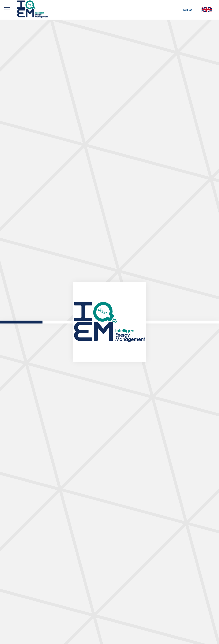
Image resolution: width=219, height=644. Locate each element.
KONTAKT (188, 10)
